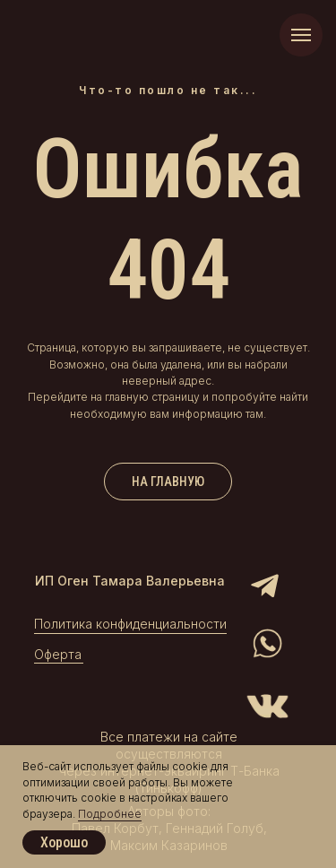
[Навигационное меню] (301, 35)
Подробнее (110, 814)
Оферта (58, 654)
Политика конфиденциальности (130, 624)
